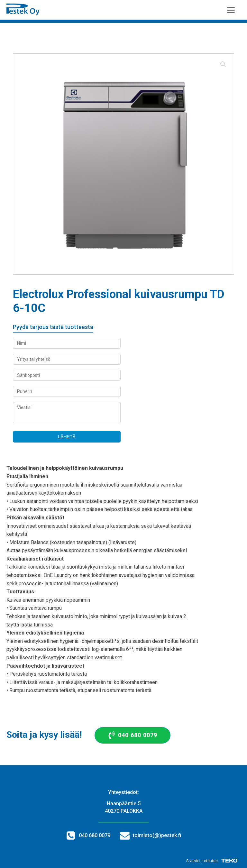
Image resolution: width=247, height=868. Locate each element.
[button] (223, 64)
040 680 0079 (95, 835)
